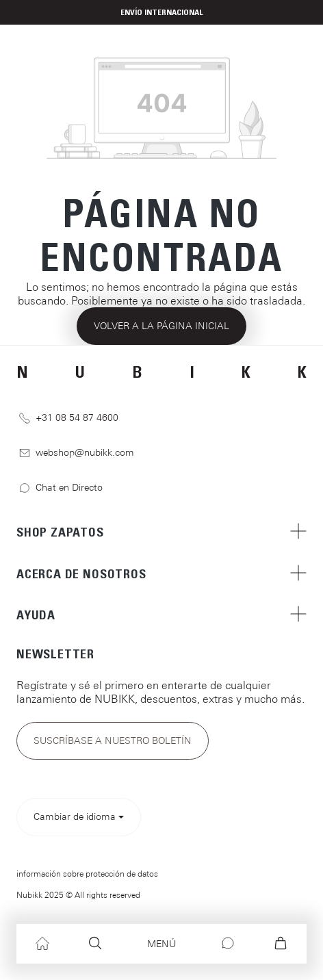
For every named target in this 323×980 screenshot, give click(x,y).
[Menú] (161, 944)
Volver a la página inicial (161, 326)
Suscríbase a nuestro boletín (113, 740)
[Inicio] (42, 944)
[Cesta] (281, 944)
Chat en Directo (61, 488)
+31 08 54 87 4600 (69, 418)
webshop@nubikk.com (77, 453)
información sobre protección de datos (87, 874)
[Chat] (228, 944)
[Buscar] (95, 944)
